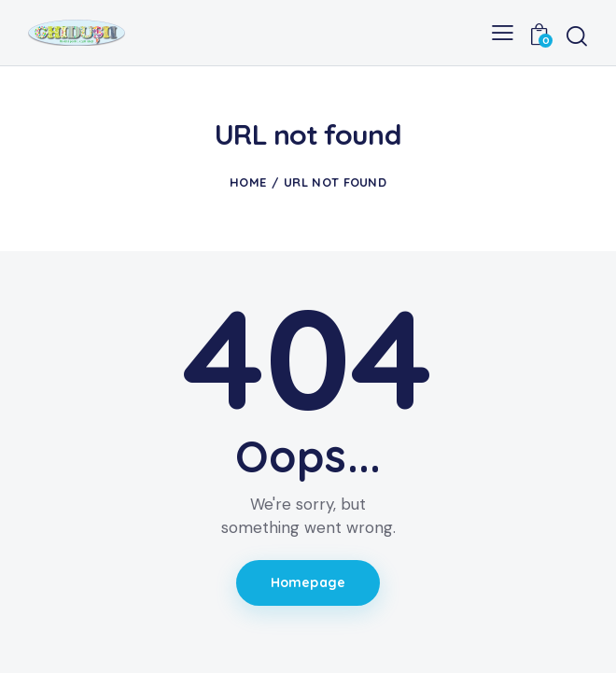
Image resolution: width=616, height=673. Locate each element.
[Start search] (576, 36)
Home (248, 182)
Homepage (308, 582)
